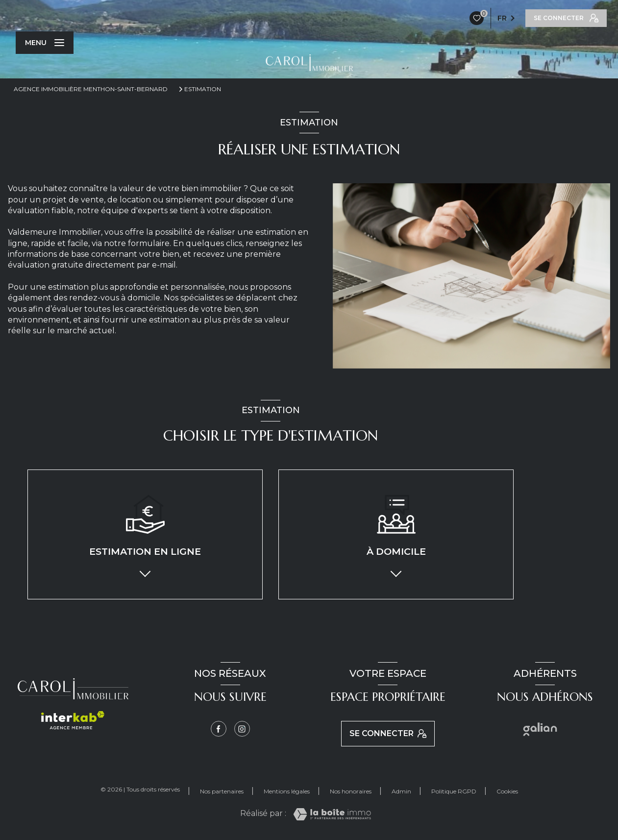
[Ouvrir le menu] (45, 43)
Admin (401, 791)
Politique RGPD (454, 791)
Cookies (507, 791)
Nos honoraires (351, 791)
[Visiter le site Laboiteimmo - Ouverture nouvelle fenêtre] (332, 814)
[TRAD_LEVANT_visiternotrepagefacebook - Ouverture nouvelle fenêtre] (219, 729)
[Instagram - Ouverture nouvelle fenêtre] (242, 729)
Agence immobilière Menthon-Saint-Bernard (91, 89)
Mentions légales (287, 791)
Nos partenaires (222, 791)
